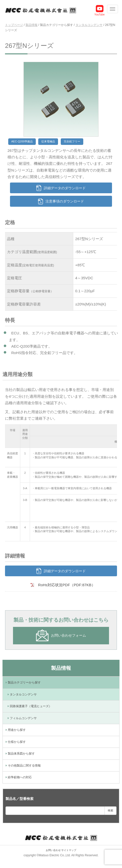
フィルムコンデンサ (23, 718)
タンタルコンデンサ (23, 694)
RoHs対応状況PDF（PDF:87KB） (66, 585)
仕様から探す (17, 742)
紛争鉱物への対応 (20, 777)
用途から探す (17, 730)
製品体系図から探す (21, 754)
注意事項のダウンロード (65, 201)
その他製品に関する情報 (24, 766)
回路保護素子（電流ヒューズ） (31, 706)
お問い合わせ (53, 850)
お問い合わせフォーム (68, 635)
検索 (110, 810)
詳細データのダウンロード (65, 188)
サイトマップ (69, 850)
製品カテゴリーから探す (24, 682)
